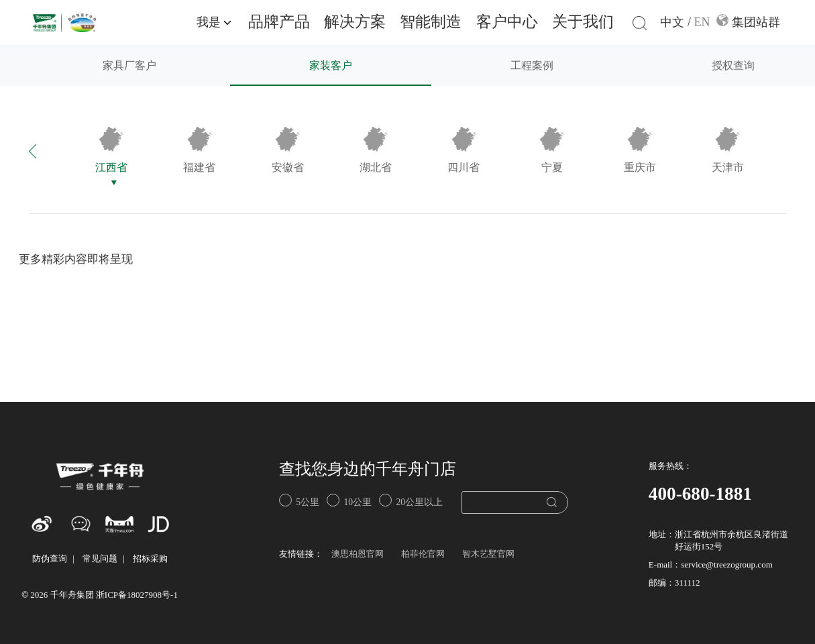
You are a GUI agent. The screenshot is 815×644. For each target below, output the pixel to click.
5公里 (299, 500)
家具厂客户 (129, 66)
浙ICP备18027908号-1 (137, 595)
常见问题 (100, 559)
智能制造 (431, 22)
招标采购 (150, 559)
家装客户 (331, 66)
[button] (47, 150)
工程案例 (532, 66)
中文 (672, 23)
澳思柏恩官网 (358, 554)
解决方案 (355, 22)
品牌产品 (279, 22)
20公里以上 (411, 500)
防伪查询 (50, 559)
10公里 (349, 500)
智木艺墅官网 (488, 554)
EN (702, 23)
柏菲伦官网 (423, 554)
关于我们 (583, 22)
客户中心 (507, 22)
